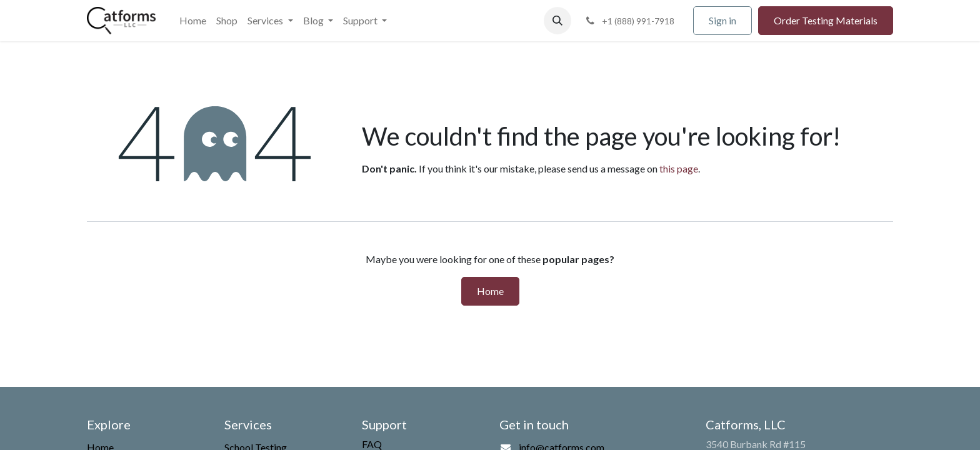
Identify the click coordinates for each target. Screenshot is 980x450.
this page (679, 168)
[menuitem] (193, 21)
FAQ (372, 444)
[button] (557, 21)
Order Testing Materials (826, 20)
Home (490, 291)
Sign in (722, 20)
